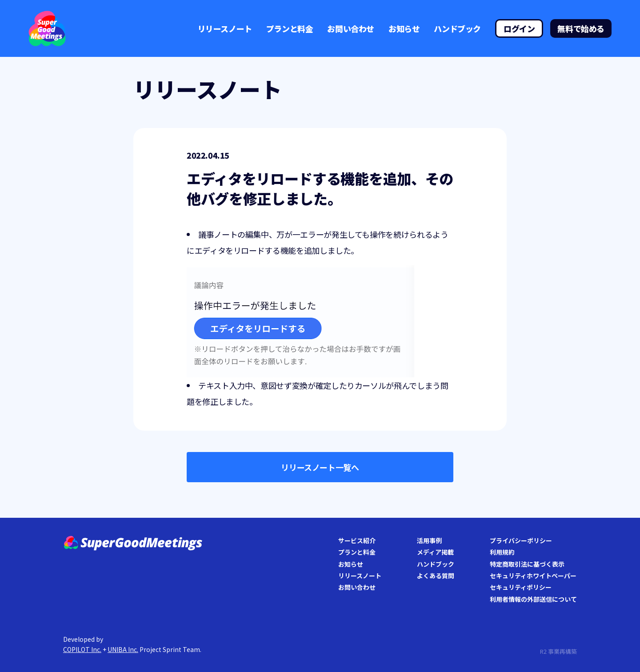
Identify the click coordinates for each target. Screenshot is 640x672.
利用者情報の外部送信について (533, 599)
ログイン (519, 28)
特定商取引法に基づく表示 (527, 564)
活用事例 (429, 540)
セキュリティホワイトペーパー (533, 576)
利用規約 (502, 552)
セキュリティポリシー (521, 587)
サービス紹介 (357, 540)
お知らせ (404, 28)
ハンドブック (457, 28)
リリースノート (225, 28)
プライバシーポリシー (521, 540)
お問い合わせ (351, 28)
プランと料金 (290, 28)
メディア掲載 (435, 552)
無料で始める (581, 28)
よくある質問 (436, 576)
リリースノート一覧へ (320, 467)
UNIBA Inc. (123, 649)
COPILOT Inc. (82, 649)
